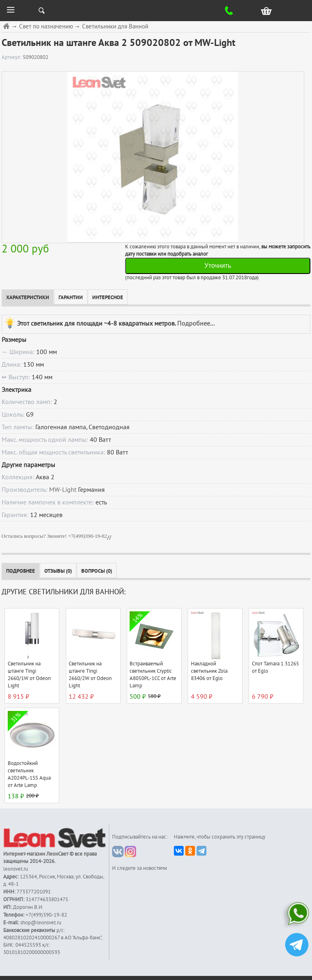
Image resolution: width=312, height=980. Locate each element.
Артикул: (12, 57)
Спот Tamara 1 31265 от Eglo (275, 667)
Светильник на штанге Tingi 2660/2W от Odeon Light (90, 675)
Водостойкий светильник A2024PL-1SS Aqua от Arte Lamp (29, 774)
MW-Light (63, 490)
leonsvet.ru (16, 869)
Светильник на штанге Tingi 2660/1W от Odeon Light (29, 675)
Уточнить (218, 266)
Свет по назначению (46, 27)
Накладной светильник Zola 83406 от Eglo (209, 671)
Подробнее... (196, 323)
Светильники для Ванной (115, 27)
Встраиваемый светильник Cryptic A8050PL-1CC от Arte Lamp (153, 675)
